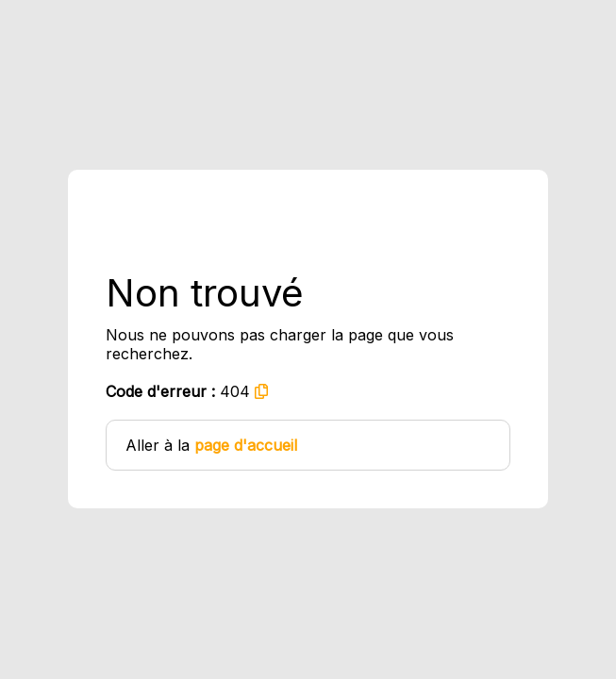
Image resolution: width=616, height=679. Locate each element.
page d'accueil (246, 445)
